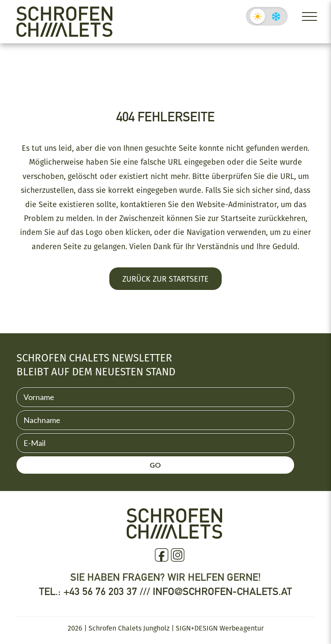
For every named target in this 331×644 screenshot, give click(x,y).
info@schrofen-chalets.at (222, 591)
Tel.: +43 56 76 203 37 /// (96, 591)
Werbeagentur (242, 628)
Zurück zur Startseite (165, 279)
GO (155, 465)
